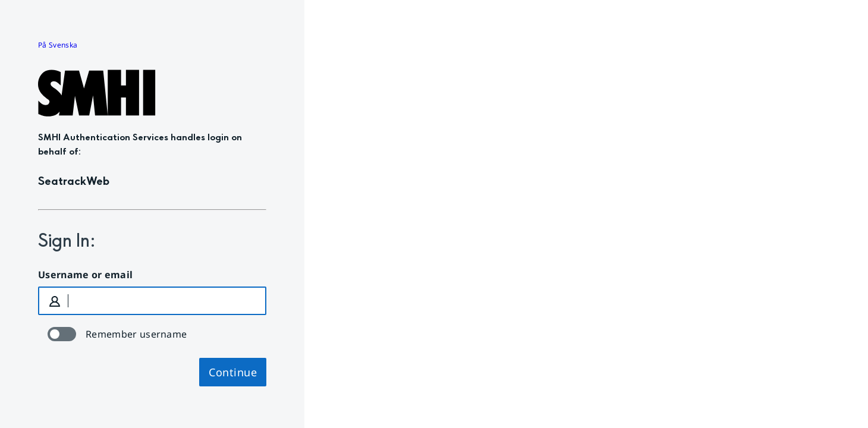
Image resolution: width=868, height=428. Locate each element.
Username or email (85, 275)
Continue (233, 372)
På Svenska (58, 45)
